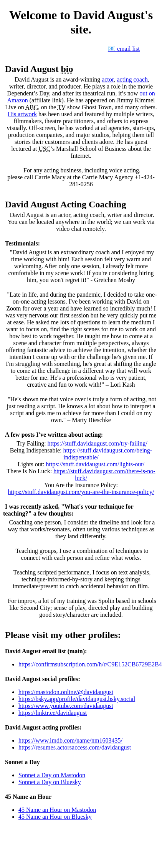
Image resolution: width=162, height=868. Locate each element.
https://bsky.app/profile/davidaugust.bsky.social (77, 699)
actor (108, 79)
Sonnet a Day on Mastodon (52, 775)
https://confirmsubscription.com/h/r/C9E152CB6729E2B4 (90, 664)
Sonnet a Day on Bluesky (50, 782)
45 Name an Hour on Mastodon (57, 810)
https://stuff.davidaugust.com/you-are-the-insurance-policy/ (81, 492)
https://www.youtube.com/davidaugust (66, 706)
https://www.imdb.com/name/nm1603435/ (70, 740)
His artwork (22, 114)
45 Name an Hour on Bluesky (55, 817)
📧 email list (124, 49)
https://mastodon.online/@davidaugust (66, 692)
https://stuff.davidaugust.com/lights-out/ (95, 464)
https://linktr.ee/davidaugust (53, 713)
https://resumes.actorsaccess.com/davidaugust (75, 747)
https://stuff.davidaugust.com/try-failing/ (98, 443)
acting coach (132, 79)
